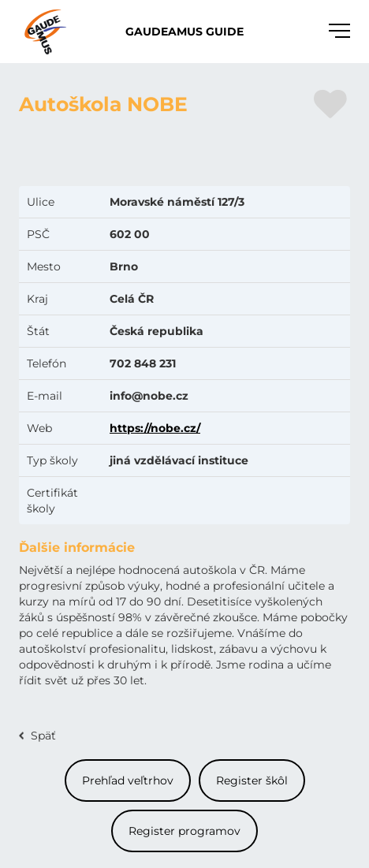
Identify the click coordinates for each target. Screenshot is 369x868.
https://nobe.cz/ (155, 428)
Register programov (184, 831)
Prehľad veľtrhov (128, 780)
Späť (43, 736)
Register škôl (252, 780)
